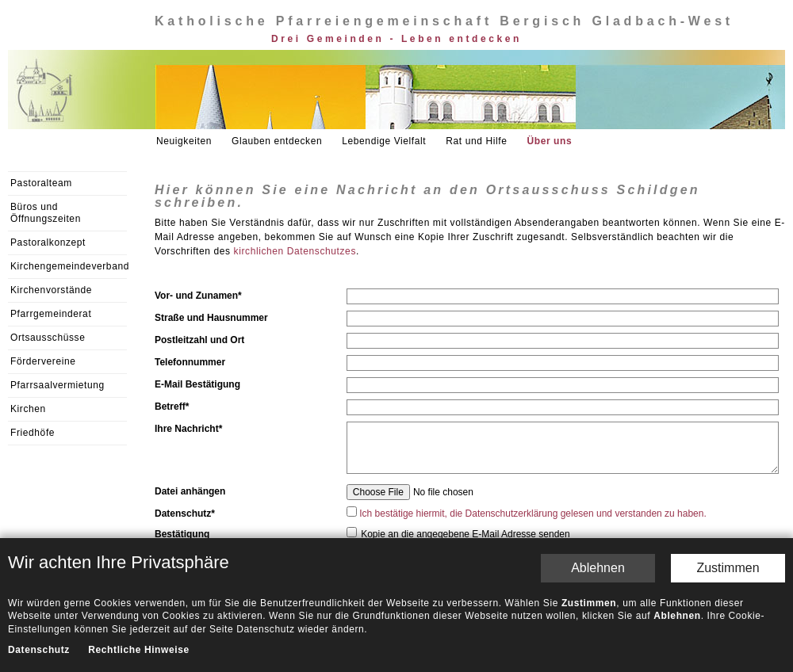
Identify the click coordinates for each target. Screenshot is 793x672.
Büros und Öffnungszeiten (46, 213)
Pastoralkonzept (48, 242)
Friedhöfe (33, 433)
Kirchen (28, 409)
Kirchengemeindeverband (69, 266)
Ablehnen (598, 568)
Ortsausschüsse (48, 338)
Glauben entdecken (277, 141)
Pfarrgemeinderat (51, 314)
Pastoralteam (41, 183)
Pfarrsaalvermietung (57, 385)
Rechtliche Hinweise (138, 650)
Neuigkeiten (184, 141)
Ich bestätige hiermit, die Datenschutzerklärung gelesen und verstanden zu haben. (533, 514)
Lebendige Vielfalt (384, 141)
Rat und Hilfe (476, 141)
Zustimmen (728, 568)
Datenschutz (39, 650)
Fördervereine (43, 361)
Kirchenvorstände (51, 290)
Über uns (549, 141)
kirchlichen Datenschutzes (295, 251)
